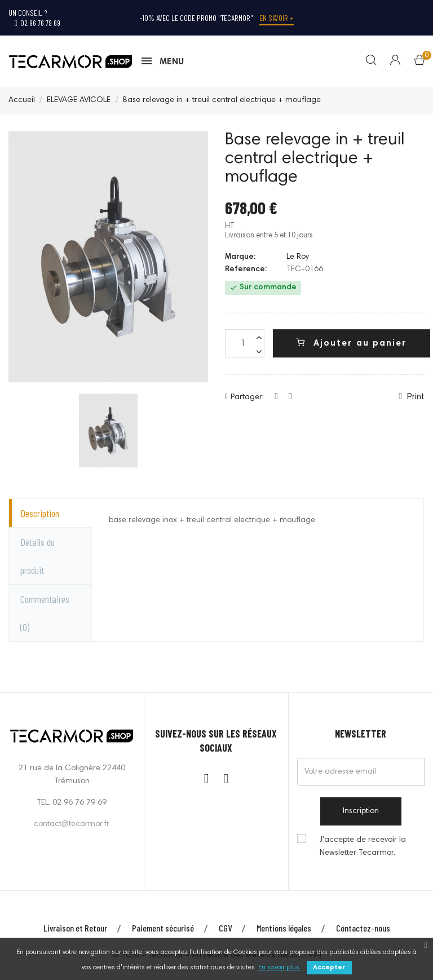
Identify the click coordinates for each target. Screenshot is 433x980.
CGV (225, 928)
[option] (108, 431)
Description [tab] (40, 514)
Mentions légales (284, 928)
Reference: (246, 271)
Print (412, 398)
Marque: (240, 258)
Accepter (329, 968)
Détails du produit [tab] (37, 557)
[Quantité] (245, 345)
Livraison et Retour (75, 928)
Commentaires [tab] (45, 613)
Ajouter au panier (352, 343)
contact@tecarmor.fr (72, 825)
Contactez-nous (363, 928)
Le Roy (298, 258)
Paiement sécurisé (163, 928)
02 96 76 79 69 (37, 23)
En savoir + (277, 18)
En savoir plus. (280, 968)
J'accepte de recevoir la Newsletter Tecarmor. (363, 847)
